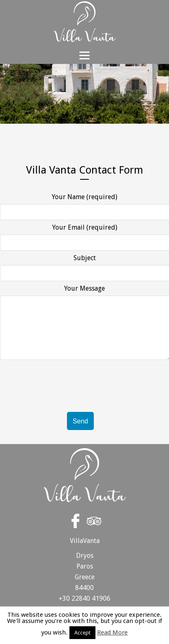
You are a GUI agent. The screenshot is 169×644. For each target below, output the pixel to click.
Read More (112, 633)
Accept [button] (82, 633)
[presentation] (63, 408)
